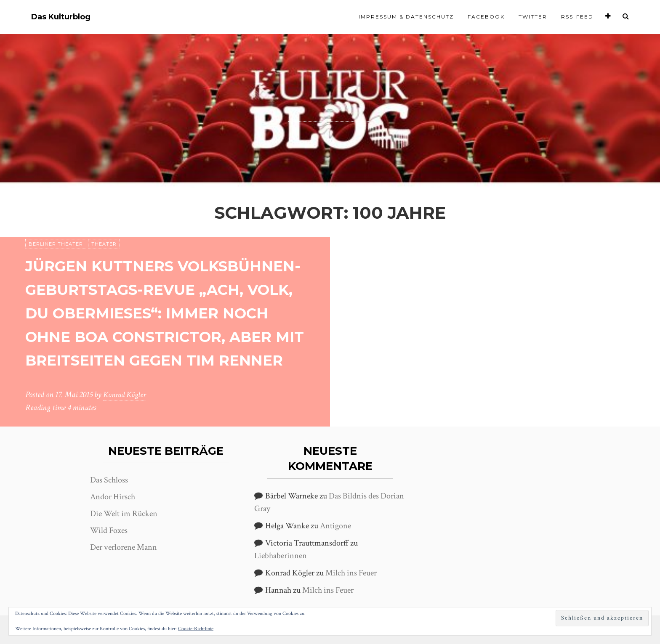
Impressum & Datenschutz (406, 17)
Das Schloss (109, 480)
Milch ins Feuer (351, 573)
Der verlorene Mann (124, 547)
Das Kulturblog (61, 17)
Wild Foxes (109, 530)
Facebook (486, 17)
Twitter (533, 17)
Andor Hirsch (113, 497)
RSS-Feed (577, 17)
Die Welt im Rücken (124, 514)
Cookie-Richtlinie (196, 629)
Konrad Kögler (126, 395)
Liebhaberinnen (281, 556)
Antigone (335, 526)
